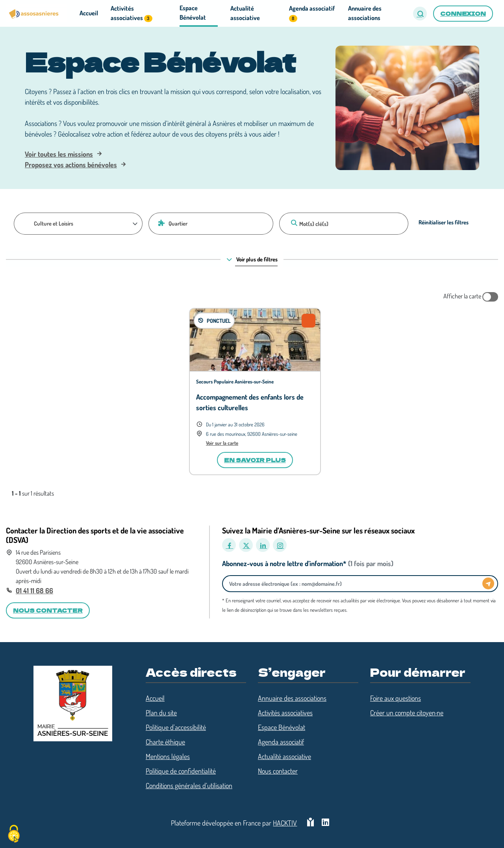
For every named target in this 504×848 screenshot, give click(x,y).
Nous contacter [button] (48, 610)
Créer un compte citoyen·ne (407, 713)
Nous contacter (278, 771)
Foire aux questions (396, 698)
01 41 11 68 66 (34, 591)
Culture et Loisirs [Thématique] (54, 223)
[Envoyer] (488, 583)
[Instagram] (280, 545)
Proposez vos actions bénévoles (71, 165)
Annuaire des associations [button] (365, 13)
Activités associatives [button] (131, 13)
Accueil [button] (89, 13)
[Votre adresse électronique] (354, 584)
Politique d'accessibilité (176, 727)
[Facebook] (229, 545)
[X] (246, 545)
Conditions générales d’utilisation (189, 785)
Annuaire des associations (292, 698)
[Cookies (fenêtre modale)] (14, 834)
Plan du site (161, 713)
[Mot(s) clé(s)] (344, 224)
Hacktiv (285, 823)
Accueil (155, 698)
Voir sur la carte (222, 443)
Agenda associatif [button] (312, 13)
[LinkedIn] (263, 545)
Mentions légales (168, 756)
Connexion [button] (463, 13)
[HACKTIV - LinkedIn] (325, 823)
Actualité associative (284, 756)
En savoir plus (255, 460)
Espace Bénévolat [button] (193, 13)
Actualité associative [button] (245, 13)
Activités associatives (285, 713)
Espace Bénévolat (282, 727)
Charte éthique (165, 742)
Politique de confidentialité (181, 771)
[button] (420, 14)
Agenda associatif (281, 742)
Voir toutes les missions (59, 154)
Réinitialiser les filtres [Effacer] (444, 222)
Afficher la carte (471, 297)
